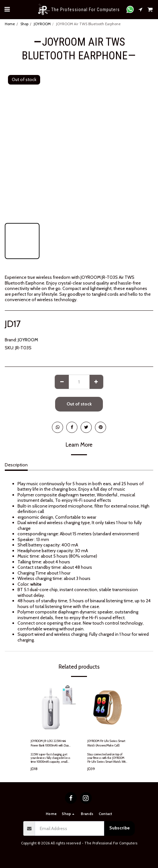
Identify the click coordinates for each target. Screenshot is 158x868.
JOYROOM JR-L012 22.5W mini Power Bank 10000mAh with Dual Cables (50, 743)
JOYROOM (42, 24)
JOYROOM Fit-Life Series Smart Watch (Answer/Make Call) (106, 743)
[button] (7, 9)
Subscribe (119, 828)
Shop (24, 24)
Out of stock (79, 404)
